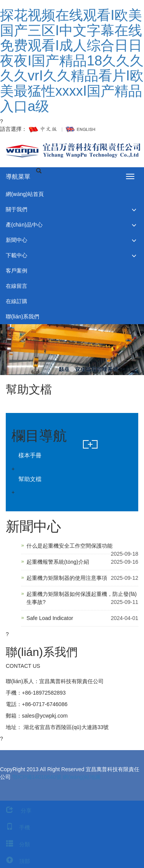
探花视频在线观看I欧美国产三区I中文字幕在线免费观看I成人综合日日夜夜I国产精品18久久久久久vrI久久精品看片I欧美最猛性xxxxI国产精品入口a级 (72, 61)
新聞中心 (17, 240)
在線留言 (17, 286)
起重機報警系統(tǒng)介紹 (58, 562)
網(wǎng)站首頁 (25, 194)
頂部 (15, 861)
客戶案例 (17, 271)
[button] (134, 210)
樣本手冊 (30, 455)
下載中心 (17, 255)
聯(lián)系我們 (22, 317)
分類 (15, 844)
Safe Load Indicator (50, 618)
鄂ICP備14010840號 (37, 777)
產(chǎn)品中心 (24, 225)
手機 (15, 827)
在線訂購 (17, 301)
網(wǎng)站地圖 (82, 777)
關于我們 (17, 209)
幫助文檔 (30, 479)
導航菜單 (18, 177)
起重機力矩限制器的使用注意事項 (67, 578)
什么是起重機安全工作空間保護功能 (70, 546)
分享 (16, 811)
